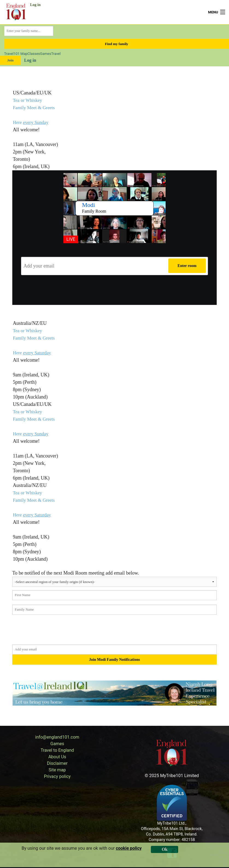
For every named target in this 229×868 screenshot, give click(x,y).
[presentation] (114, 290)
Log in (35, 5)
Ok (165, 849)
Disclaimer (57, 763)
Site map (57, 770)
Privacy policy (57, 776)
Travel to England (57, 750)
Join (10, 60)
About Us (57, 757)
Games (45, 54)
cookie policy (129, 848)
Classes (34, 54)
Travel (9, 54)
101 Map (21, 54)
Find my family (117, 44)
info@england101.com (57, 737)
